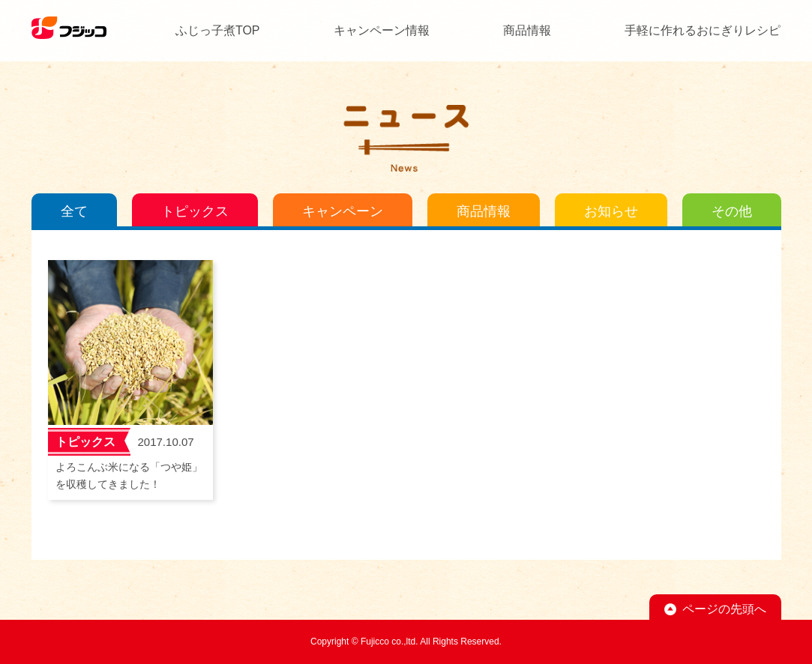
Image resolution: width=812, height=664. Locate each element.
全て (74, 211)
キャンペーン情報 (382, 30)
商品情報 (527, 30)
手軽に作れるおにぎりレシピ (703, 30)
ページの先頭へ (724, 609)
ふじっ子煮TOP (218, 30)
